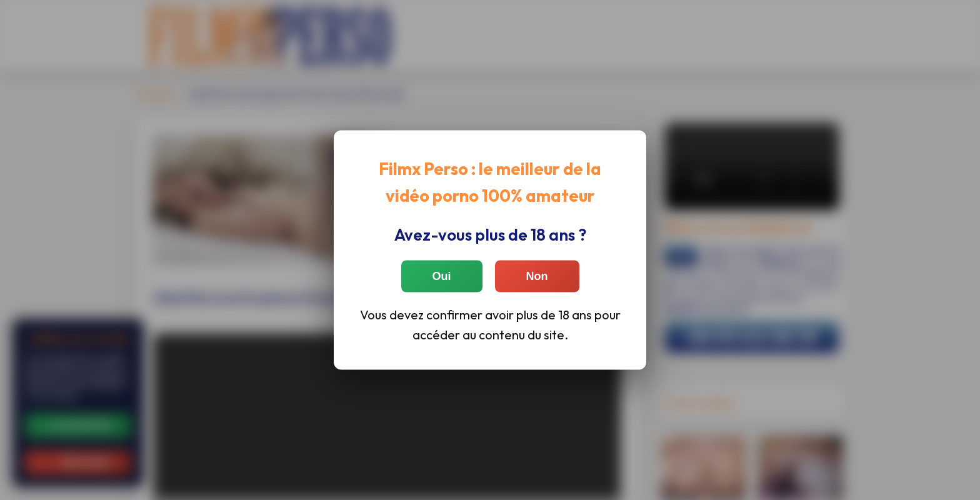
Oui (442, 276)
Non (537, 276)
